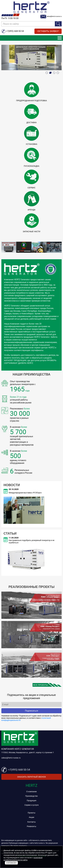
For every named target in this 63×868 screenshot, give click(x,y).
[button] (47, 73)
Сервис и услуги (32, 805)
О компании (31, 791)
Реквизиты (31, 826)
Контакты (31, 822)
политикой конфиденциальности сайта (23, 859)
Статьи (10, 533)
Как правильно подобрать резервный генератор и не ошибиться (32, 542)
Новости (12, 485)
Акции (31, 817)
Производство (31, 796)
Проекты (31, 813)
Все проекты (41, 685)
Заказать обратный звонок (31, 777)
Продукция (31, 800)
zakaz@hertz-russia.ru (11, 758)
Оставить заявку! (48, 31)
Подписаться (32, 711)
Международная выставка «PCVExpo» (25, 493)
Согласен (11, 863)
